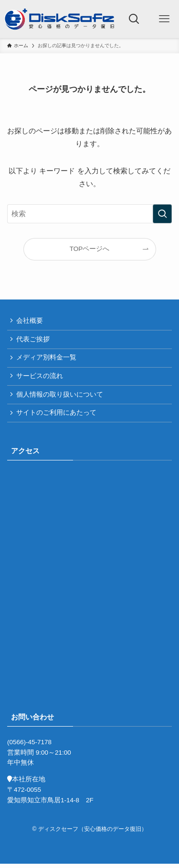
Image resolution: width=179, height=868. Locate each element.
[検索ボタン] (134, 19)
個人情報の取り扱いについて (60, 397)
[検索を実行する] (162, 214)
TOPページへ (90, 249)
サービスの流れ (40, 378)
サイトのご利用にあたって (57, 416)
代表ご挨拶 (33, 340)
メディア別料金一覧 (47, 359)
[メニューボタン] (164, 19)
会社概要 (30, 321)
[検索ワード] (89, 214)
